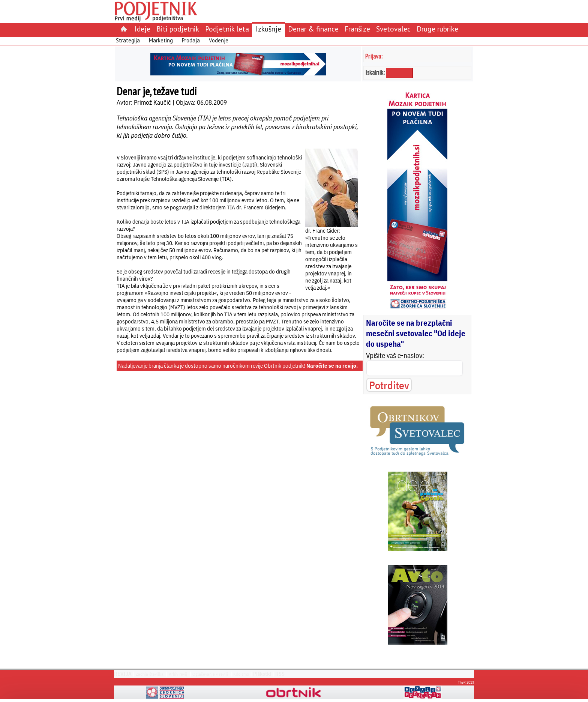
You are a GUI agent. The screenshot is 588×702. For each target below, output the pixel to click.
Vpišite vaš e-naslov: (395, 355)
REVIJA (123, 674)
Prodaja (191, 40)
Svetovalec (393, 29)
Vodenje (219, 40)
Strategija (128, 40)
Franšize (357, 29)
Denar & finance (313, 29)
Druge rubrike (437, 29)
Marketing (161, 40)
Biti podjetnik (178, 29)
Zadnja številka (150, 674)
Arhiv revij (178, 674)
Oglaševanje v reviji (210, 674)
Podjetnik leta (227, 29)
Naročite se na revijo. (332, 366)
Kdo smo (241, 674)
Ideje (142, 29)
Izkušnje (268, 29)
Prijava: (374, 56)
